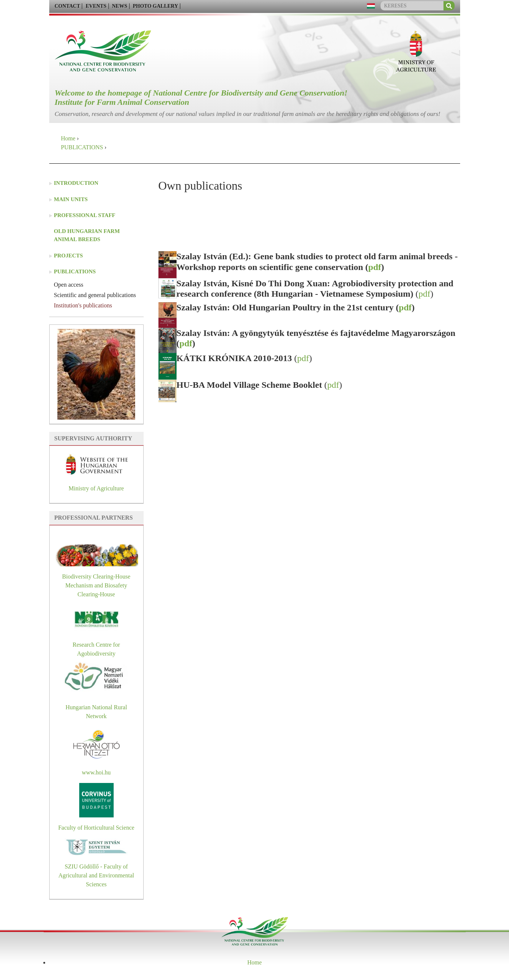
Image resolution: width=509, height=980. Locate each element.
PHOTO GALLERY (156, 6)
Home (68, 138)
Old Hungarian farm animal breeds (87, 235)
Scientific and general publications (95, 295)
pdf (375, 267)
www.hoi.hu (96, 772)
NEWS (120, 6)
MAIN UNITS (71, 199)
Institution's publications (83, 305)
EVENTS (96, 6)
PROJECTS (68, 256)
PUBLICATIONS (82, 147)
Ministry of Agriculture (96, 488)
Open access (69, 285)
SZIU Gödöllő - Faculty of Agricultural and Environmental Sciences (96, 875)
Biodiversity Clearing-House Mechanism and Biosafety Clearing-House (96, 585)
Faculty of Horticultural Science (96, 828)
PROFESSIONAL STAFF (85, 215)
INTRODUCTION (76, 183)
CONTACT (68, 6)
